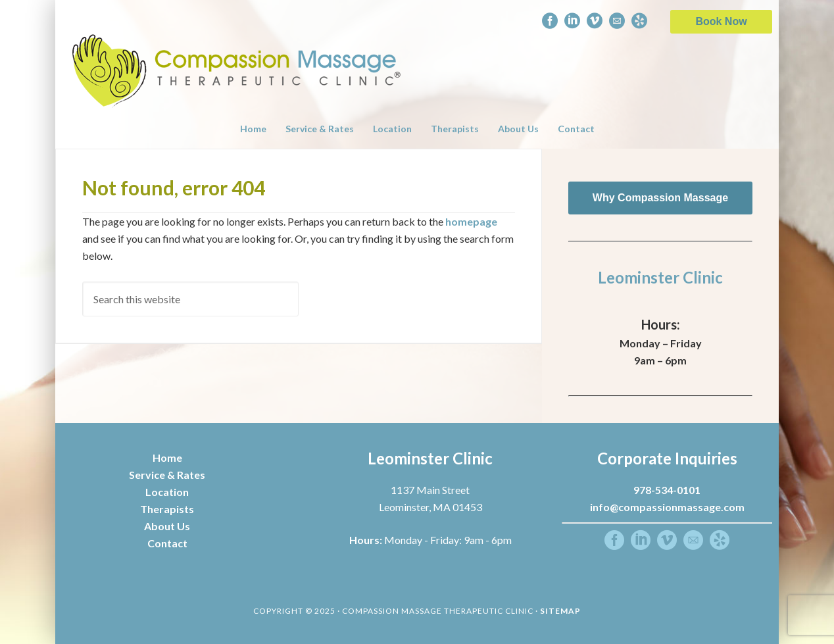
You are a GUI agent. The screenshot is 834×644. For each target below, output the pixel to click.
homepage (471, 221)
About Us (167, 526)
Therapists (167, 509)
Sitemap (560, 611)
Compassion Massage (237, 54)
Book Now (721, 21)
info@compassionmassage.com (667, 507)
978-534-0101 (667, 490)
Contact (167, 543)
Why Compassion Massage (660, 198)
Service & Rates (167, 475)
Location (167, 492)
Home (167, 458)
